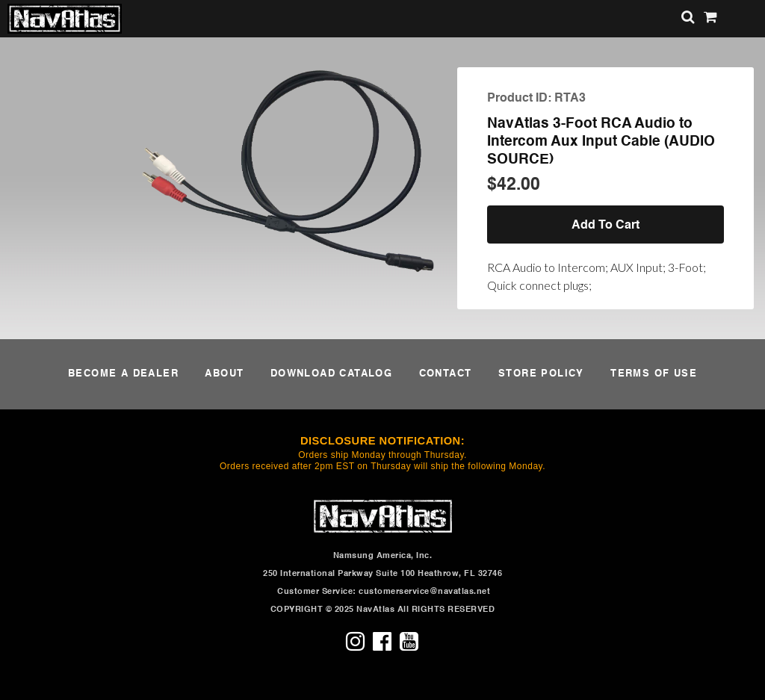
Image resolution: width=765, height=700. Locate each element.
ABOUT (224, 374)
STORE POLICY (541, 374)
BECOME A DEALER (123, 374)
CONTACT (446, 374)
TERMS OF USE (654, 374)
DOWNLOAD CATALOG (331, 374)
